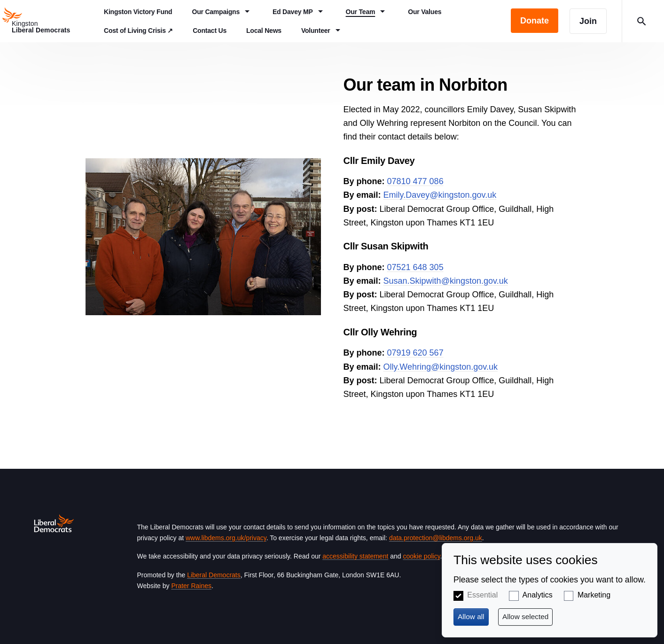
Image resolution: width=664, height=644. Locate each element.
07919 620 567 (415, 353)
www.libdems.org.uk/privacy (226, 538)
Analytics (538, 595)
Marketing (594, 595)
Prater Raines (191, 586)
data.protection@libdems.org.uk (436, 538)
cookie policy (421, 556)
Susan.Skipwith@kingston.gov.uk (446, 281)
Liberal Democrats (214, 575)
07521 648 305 (415, 267)
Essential (482, 595)
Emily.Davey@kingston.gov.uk (440, 195)
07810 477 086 (415, 181)
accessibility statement (355, 556)
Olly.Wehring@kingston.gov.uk (441, 367)
